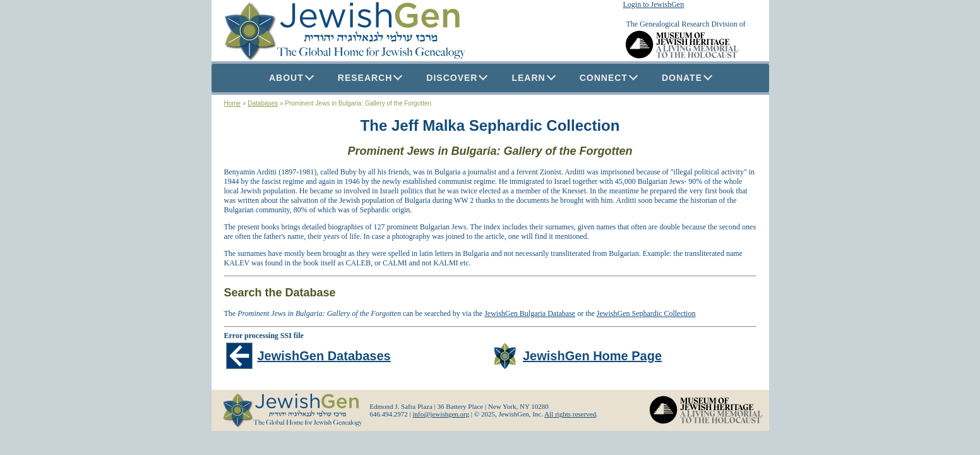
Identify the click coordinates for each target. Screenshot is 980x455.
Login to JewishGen (654, 4)
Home (233, 103)
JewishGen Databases (324, 356)
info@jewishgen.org (441, 414)
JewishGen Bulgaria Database (530, 313)
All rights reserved (570, 414)
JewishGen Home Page (592, 356)
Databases (263, 103)
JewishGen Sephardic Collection (646, 313)
